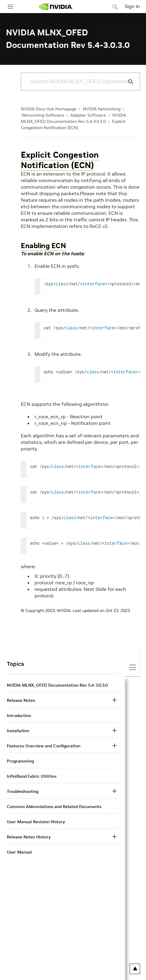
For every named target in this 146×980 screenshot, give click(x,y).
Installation (18, 731)
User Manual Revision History (36, 822)
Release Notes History (29, 837)
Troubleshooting (23, 791)
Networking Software (43, 115)
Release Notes (21, 700)
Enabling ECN (43, 246)
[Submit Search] (128, 82)
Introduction (19, 716)
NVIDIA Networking (102, 109)
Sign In (132, 6)
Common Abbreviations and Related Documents (54, 807)
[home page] (56, 7)
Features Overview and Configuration (44, 746)
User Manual (19, 852)
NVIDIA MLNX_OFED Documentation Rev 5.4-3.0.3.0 (57, 685)
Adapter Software (88, 115)
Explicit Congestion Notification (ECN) (60, 160)
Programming (20, 761)
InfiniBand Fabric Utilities (32, 776)
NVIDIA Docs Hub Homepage (49, 109)
